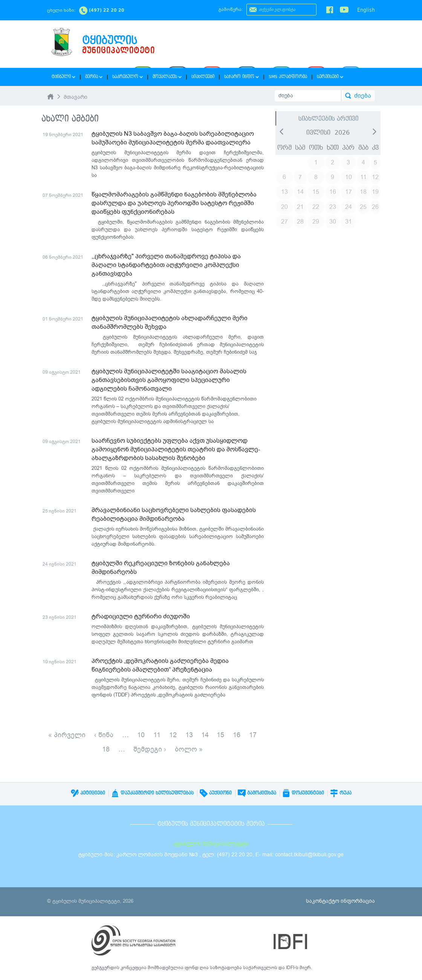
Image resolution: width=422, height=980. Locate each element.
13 (189, 735)
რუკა (341, 793)
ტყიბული (63, 77)
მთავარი (76, 97)
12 (173, 735)
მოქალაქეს (167, 77)
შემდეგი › (150, 749)
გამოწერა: (231, 9)
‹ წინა (104, 735)
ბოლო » (189, 749)
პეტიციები (88, 793)
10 (141, 735)
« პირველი (67, 735)
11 (157, 735)
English (366, 10)
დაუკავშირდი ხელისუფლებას (152, 793)
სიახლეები (203, 77)
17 (253, 735)
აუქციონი (216, 793)
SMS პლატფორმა (288, 77)
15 (220, 735)
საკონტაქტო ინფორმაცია (340, 901)
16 (237, 735)
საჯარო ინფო (242, 77)
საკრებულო (128, 77)
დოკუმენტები (303, 793)
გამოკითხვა (257, 793)
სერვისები (330, 77)
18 (106, 749)
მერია (94, 77)
